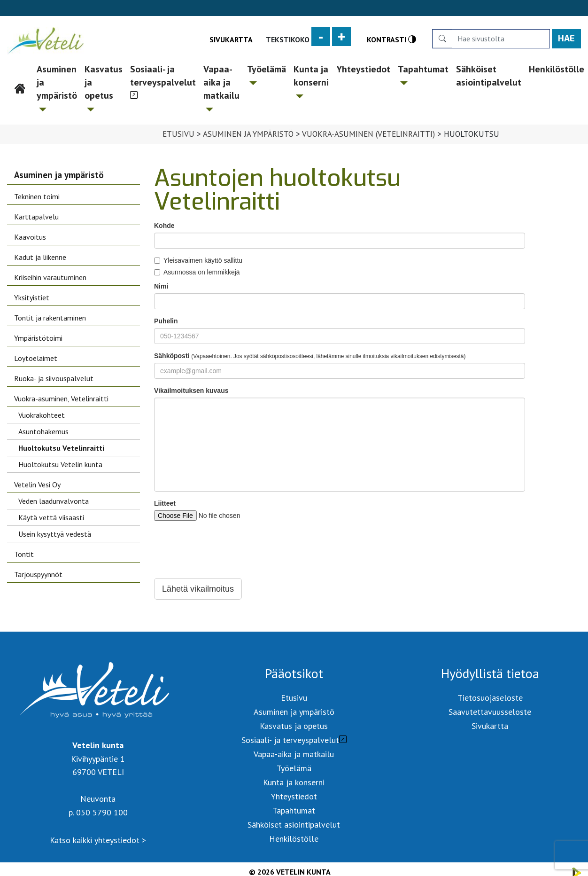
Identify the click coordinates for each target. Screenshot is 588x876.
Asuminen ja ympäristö (57, 87)
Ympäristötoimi (38, 338)
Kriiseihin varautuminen (50, 277)
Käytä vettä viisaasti (51, 517)
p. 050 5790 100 (98, 812)
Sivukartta (231, 39)
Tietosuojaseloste (490, 698)
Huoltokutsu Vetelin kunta (60, 464)
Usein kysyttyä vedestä (55, 534)
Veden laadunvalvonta (54, 501)
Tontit (24, 554)
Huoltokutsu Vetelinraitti (61, 448)
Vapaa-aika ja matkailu (221, 87)
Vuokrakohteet (42, 415)
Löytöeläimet (36, 358)
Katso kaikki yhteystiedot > (98, 840)
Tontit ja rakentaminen (50, 318)
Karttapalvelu (36, 217)
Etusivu (20, 69)
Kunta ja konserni (311, 81)
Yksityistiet (32, 297)
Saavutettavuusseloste (490, 712)
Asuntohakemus (43, 431)
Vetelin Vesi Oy (37, 485)
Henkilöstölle (294, 839)
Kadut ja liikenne (40, 257)
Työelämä (267, 74)
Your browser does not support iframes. (340, 410)
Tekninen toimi (37, 196)
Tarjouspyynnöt (38, 574)
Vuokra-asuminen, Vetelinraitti (61, 399)
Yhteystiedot (363, 69)
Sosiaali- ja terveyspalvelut (163, 76)
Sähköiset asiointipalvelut (489, 76)
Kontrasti (391, 39)
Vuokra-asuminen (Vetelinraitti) (368, 134)
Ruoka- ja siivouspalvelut (54, 378)
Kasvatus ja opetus (104, 87)
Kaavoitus (30, 237)
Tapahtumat (423, 74)
